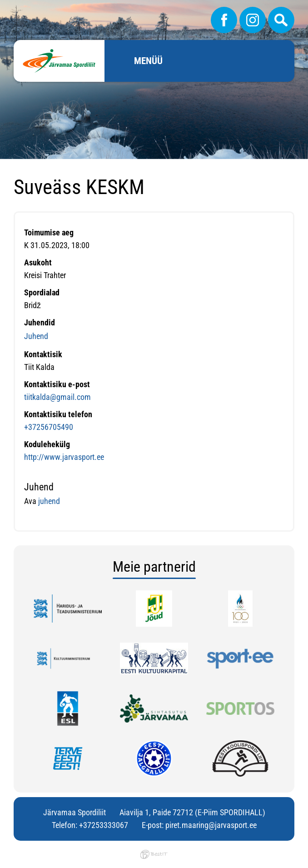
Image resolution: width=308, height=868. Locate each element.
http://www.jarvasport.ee (64, 457)
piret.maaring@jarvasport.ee (211, 825)
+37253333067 (104, 825)
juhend (48, 501)
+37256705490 (49, 427)
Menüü (148, 61)
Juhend (36, 336)
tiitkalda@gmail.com (57, 397)
